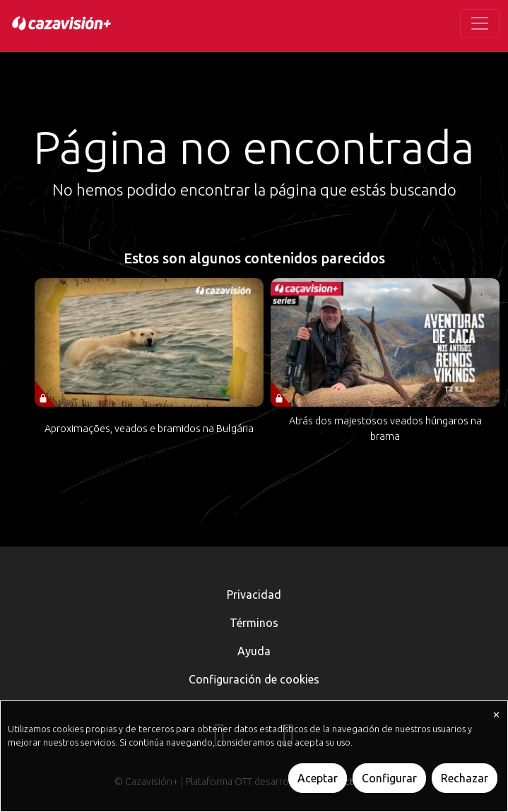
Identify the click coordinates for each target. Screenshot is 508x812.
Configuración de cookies (254, 679)
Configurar (389, 778)
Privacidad (254, 595)
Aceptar (318, 778)
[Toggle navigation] (480, 23)
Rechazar (465, 778)
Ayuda (254, 651)
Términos (254, 623)
